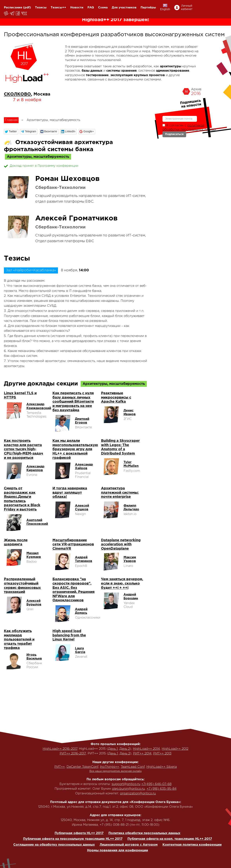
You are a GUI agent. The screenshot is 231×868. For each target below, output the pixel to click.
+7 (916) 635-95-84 (162, 789)
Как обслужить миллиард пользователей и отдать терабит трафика (19, 640)
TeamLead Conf (133, 767)
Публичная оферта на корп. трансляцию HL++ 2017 (170, 839)
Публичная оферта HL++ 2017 (79, 833)
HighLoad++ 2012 (175, 749)
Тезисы (41, 8)
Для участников (124, 8)
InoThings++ (110, 767)
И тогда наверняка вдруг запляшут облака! (70, 493)
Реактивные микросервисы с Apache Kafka (116, 397)
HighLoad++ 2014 (146, 749)
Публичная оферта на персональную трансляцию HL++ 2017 (73, 839)
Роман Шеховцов (67, 179)
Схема (103, 8)
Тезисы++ (58, 8)
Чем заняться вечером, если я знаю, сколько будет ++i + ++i (122, 583)
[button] (11, 132)
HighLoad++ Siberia (162, 767)
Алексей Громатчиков (76, 218)
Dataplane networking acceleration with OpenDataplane (121, 545)
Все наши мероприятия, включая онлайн (116, 771)
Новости (77, 8)
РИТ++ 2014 (142, 754)
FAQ (91, 8)
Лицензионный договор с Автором (129, 845)
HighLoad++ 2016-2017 (60, 749)
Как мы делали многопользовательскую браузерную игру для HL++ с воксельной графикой (75, 449)
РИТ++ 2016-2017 (73, 754)
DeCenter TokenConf (82, 767)
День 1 (113, 749)
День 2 (125, 749)
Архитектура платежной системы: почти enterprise (120, 493)
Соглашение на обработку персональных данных (54, 845)
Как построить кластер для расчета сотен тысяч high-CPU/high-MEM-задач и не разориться (23, 449)
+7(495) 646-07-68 (156, 784)
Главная (11, 120)
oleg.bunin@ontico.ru (128, 789)
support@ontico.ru (126, 784)
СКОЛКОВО (17, 94)
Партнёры (148, 8)
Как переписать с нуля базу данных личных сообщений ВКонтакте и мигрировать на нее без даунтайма (73, 402)
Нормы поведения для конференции (118, 850)
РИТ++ (60, 767)
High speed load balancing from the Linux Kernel (69, 635)
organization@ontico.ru (138, 794)
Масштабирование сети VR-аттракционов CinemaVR (73, 545)
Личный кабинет (187, 8)
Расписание (13, 8)
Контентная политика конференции (192, 845)
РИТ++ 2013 (162, 754)
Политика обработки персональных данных (144, 833)
